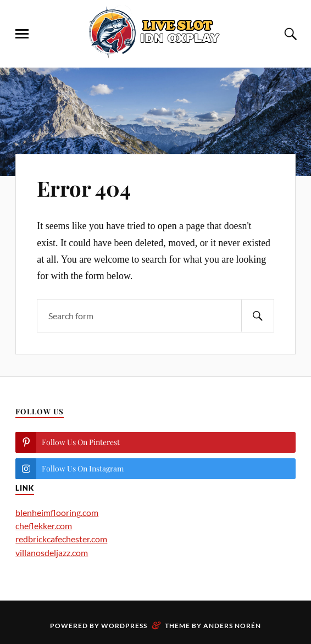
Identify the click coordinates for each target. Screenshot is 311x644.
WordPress (124, 626)
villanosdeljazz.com (52, 553)
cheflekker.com (44, 526)
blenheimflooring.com (57, 512)
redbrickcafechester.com (61, 539)
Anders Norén (232, 626)
